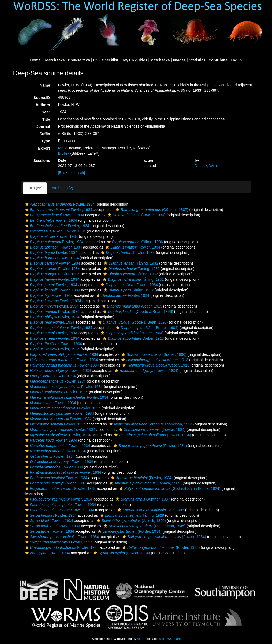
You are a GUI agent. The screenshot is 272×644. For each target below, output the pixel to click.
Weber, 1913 (131, 306)
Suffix (45, 134)
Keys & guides (134, 60)
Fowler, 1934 (59, 204)
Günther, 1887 (142, 499)
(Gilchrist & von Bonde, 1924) (169, 488)
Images (179, 60)
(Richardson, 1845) (144, 526)
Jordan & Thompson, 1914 (150, 424)
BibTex (64, 153)
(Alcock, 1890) (131, 521)
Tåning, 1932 (130, 263)
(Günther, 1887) (151, 210)
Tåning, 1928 (131, 515)
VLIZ (140, 639)
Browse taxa (79, 60)
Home (36, 60)
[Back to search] (71, 173)
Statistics (197, 60)
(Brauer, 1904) (147, 328)
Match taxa (160, 60)
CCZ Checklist (106, 60)
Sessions (42, 161)
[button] (27, 204)
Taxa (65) (35, 188)
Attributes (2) (62, 188)
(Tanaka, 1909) (145, 483)
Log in (236, 60)
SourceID (42, 98)
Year (46, 112)
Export (44, 148)
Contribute (218, 60)
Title (46, 119)
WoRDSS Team (169, 639)
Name (45, 85)
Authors (43, 105)
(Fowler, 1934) (136, 215)
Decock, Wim (206, 166)
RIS (61, 148)
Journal (43, 127)
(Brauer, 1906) (153, 354)
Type (46, 141)
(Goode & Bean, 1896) (137, 312)
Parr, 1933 (150, 510)
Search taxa (54, 60)
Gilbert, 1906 (134, 242)
